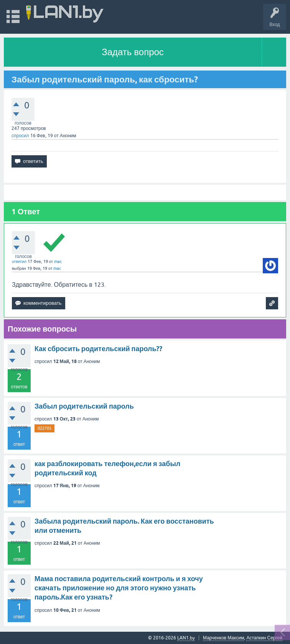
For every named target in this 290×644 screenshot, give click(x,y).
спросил (20, 136)
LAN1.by (186, 638)
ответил (19, 261)
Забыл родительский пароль (84, 406)
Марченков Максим (223, 638)
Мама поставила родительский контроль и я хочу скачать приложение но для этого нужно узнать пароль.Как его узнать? (119, 588)
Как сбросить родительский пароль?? (98, 349)
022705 (44, 428)
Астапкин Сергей (264, 638)
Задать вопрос (133, 52)
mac (58, 261)
